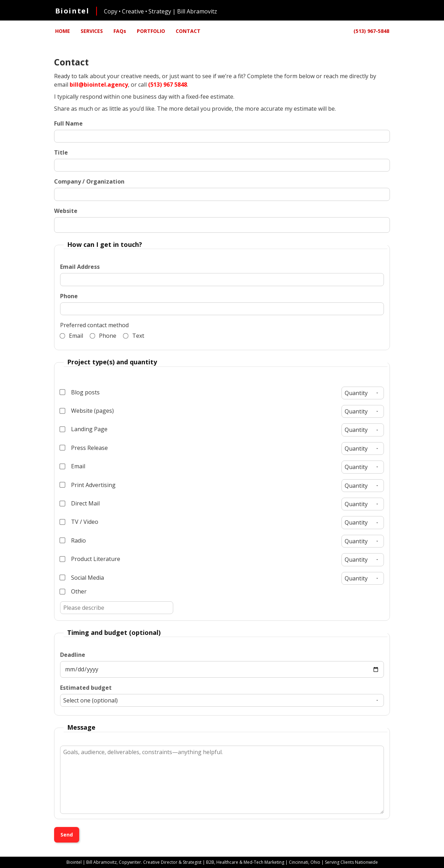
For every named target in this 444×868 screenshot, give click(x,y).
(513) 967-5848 (371, 31)
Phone (69, 296)
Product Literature (90, 559)
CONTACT (188, 31)
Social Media (82, 578)
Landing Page (84, 429)
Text (134, 336)
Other (73, 591)
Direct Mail (80, 503)
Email (72, 336)
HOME (63, 31)
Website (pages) (87, 411)
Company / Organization (89, 181)
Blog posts (80, 392)
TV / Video (79, 522)
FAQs (120, 31)
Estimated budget (86, 688)
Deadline (73, 655)
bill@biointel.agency (99, 85)
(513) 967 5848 (168, 85)
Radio (73, 540)
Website (66, 211)
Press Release (84, 448)
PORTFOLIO (151, 31)
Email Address (80, 267)
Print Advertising (88, 485)
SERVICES (92, 31)
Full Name (68, 123)
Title (61, 152)
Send (67, 835)
